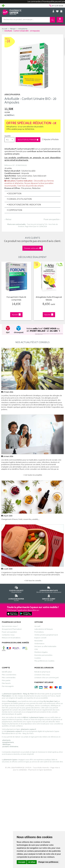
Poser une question (9, 632)
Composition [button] (14, 210)
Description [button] (14, 194)
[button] (9, 140)
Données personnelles (43, 655)
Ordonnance (39, 644)
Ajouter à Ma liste (50, 140)
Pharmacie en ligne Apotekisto (40, 770)
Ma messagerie (8, 687)
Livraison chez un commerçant (46, 678)
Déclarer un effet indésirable (45, 647)
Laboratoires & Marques (44, 629)
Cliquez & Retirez (16, 589)
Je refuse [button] (32, 862)
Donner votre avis (33, 248)
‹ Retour (8, 220)
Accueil (5, 29)
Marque (13, 29)
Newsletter (39, 641)
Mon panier (6, 681)
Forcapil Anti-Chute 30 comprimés (16, 299)
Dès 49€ (49, 589)
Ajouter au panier (28, 140)
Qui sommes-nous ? (10, 627)
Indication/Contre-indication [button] (24, 205)
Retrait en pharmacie (42, 672)
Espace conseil (40, 638)
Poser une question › (52, 220)
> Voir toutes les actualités (33, 475)
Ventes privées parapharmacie (46, 635)
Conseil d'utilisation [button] (19, 199)
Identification (7, 672)
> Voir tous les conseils (33, 581)
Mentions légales (41, 653)
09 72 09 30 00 (49, 597)
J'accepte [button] (22, 862)
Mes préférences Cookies (44, 661)
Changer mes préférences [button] (48, 862)
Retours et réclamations (11, 638)
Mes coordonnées (9, 675)
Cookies (38, 658)
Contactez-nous (8, 635)
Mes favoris (6, 684)
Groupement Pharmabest (12, 629)
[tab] (32, 194)
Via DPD (16, 597)
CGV (36, 650)
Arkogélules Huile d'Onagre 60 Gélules (49, 299)
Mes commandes (9, 678)
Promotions (39, 632)
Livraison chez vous (42, 675)
